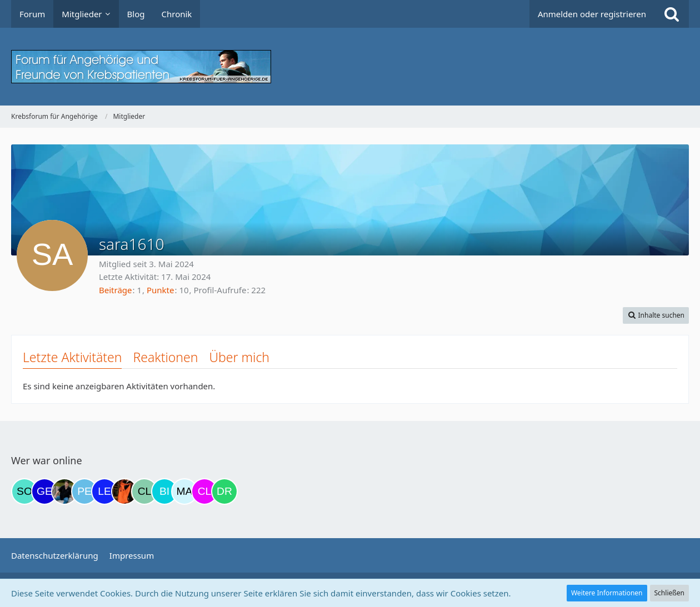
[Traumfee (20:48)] (124, 491)
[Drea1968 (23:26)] (224, 491)
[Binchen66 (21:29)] (164, 491)
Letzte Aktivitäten (72, 357)
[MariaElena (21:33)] (184, 491)
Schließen (669, 593)
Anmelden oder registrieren (592, 14)
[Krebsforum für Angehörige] (350, 67)
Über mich (239, 357)
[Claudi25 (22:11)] (204, 491)
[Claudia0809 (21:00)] (144, 491)
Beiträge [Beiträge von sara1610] (116, 290)
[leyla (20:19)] (104, 491)
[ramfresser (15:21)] (64, 491)
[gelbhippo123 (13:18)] (44, 491)
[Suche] (672, 14)
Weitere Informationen (607, 593)
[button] (656, 315)
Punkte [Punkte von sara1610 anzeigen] (161, 290)
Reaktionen (165, 357)
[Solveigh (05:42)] (24, 491)
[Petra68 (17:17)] (84, 491)
